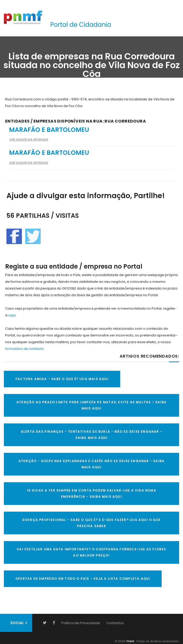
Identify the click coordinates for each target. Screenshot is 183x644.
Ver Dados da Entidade (28, 139)
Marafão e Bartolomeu (49, 130)
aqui (12, 315)
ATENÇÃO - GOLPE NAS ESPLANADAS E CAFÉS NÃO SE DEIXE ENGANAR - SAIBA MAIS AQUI (92, 464)
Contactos (115, 623)
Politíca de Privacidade (81, 623)
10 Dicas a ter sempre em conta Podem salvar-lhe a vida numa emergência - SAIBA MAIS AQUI (92, 493)
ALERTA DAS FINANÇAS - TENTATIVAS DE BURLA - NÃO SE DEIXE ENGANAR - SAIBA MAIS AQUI (92, 435)
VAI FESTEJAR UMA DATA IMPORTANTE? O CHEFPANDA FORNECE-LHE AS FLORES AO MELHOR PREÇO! (91, 552)
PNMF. (130, 641)
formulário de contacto (25, 349)
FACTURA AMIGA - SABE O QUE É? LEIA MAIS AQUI (62, 379)
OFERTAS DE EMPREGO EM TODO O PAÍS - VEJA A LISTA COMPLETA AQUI (83, 579)
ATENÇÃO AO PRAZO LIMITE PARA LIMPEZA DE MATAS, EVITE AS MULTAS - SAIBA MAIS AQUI (92, 405)
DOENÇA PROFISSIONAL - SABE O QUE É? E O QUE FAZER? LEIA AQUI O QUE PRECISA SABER (92, 523)
